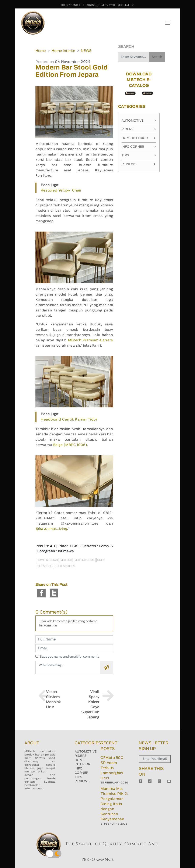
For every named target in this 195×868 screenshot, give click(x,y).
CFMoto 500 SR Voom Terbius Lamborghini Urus (112, 768)
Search (157, 57)
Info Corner (139, 147)
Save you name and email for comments (69, 657)
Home (41, 51)
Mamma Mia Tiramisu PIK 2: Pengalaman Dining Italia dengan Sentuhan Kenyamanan (114, 804)
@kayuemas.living (51, 529)
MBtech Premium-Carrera (91, 340)
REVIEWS (82, 781)
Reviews (139, 164)
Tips (139, 156)
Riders (139, 129)
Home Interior (63, 51)
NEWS (86, 51)
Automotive (139, 121)
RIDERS (81, 756)
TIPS (79, 777)
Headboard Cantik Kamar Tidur (69, 419)
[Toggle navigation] (168, 23)
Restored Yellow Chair (61, 190)
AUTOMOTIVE (86, 752)
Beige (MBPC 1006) (70, 445)
